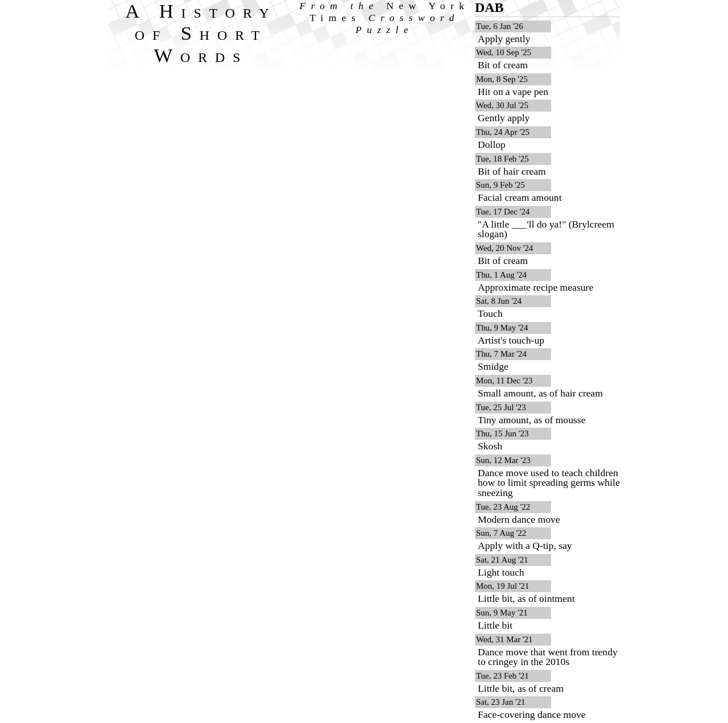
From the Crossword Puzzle (385, 18)
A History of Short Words (201, 33)
